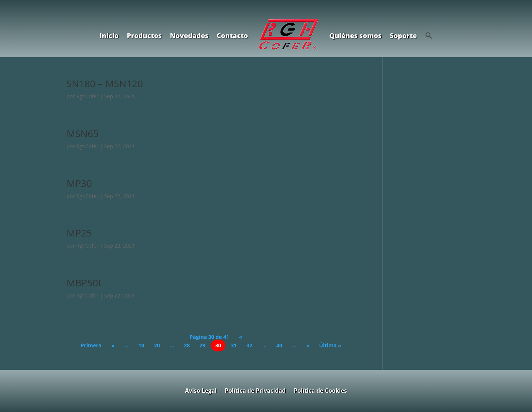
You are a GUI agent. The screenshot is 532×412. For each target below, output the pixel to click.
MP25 (79, 233)
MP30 (79, 183)
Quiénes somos (355, 35)
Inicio (109, 35)
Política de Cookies (320, 390)
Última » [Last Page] (330, 346)
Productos (144, 35)
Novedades (189, 35)
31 (234, 346)
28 (187, 346)
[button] (429, 35)
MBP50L (85, 283)
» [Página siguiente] (308, 346)
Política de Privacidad (255, 390)
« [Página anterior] (113, 346)
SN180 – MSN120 (105, 84)
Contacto (232, 35)
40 (279, 346)
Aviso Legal (201, 390)
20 (157, 346)
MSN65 (83, 133)
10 (141, 346)
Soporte (403, 35)
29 (202, 346)
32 (249, 346)
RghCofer (87, 96)
